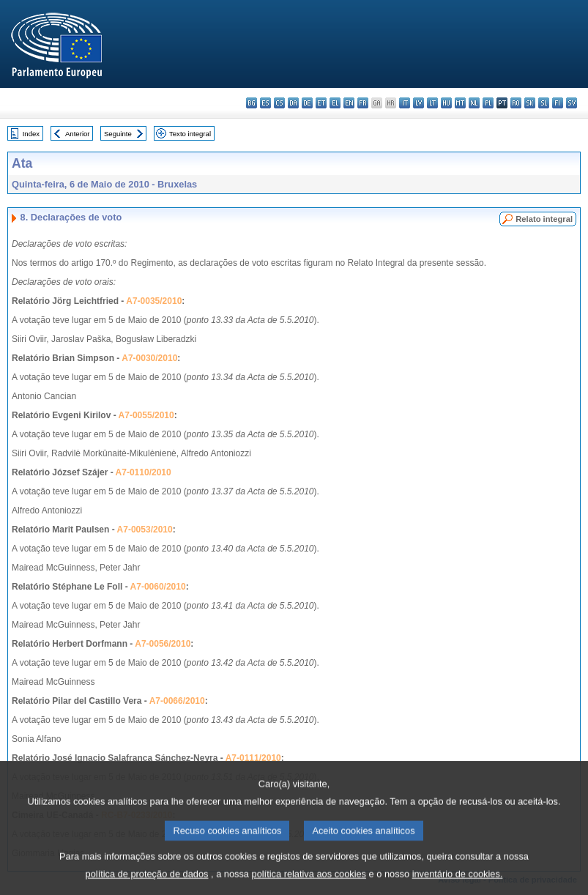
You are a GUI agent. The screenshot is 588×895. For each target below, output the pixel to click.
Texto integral (190, 134)
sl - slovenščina (544, 103)
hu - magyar (446, 103)
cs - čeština (279, 103)
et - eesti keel (321, 103)
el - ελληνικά (335, 103)
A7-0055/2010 (146, 415)
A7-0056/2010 (163, 644)
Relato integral (544, 219)
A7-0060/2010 (158, 587)
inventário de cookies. (458, 884)
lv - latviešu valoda (418, 103)
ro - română (516, 103)
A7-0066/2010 (177, 701)
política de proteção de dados (147, 884)
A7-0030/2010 (149, 358)
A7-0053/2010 (145, 530)
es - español (265, 103)
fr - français (363, 103)
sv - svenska (572, 103)
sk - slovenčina (530, 103)
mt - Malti (460, 103)
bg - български (252, 103)
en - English (349, 103)
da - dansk (293, 103)
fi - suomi (558, 103)
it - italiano (405, 103)
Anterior (78, 134)
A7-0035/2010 (154, 301)
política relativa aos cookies (309, 884)
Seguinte (118, 134)
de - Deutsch (307, 103)
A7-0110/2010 (144, 472)
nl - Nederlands (474, 103)
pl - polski (488, 103)
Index (31, 134)
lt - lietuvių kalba (432, 103)
